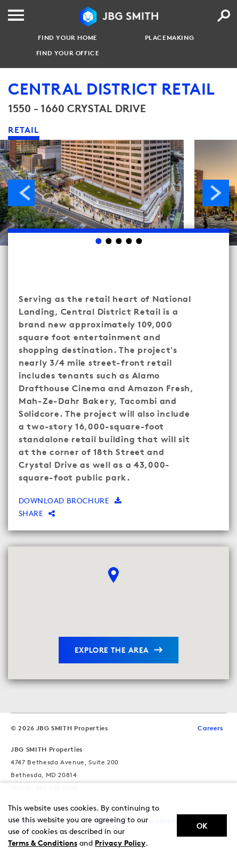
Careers (211, 728)
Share (37, 513)
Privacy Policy (120, 843)
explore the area (112, 650)
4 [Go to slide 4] (129, 241)
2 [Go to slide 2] (108, 241)
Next (216, 193)
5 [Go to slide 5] (139, 241)
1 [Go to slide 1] (98, 241)
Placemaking (170, 38)
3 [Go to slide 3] (119, 241)
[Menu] (16, 15)
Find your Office (68, 53)
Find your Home (67, 38)
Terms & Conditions (43, 843)
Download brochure (70, 500)
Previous (21, 193)
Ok (202, 826)
